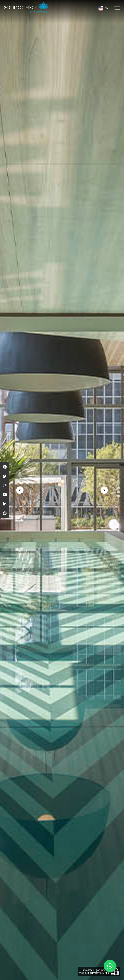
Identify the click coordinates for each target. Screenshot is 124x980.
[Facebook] (5, 467)
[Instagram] (5, 485)
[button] (119, 483)
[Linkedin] (5, 504)
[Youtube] (5, 495)
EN (106, 8)
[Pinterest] (5, 513)
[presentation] (20, 490)
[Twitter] (5, 476)
